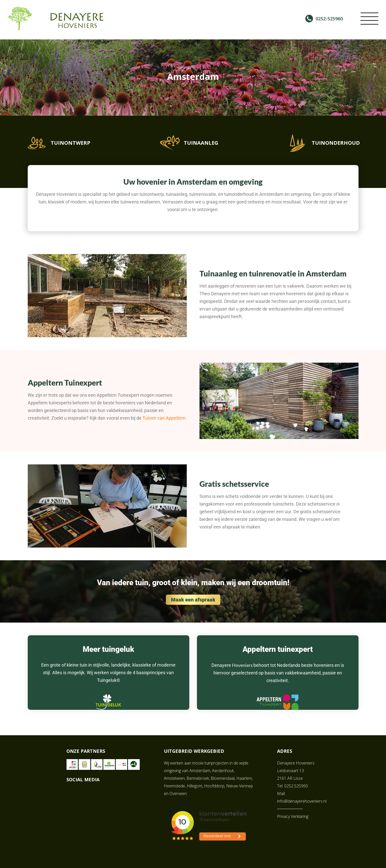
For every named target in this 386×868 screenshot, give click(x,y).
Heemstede (174, 786)
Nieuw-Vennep (240, 786)
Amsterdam (200, 771)
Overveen (178, 793)
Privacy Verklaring (293, 816)
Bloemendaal (223, 778)
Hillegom (195, 786)
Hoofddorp (214, 786)
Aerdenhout (223, 771)
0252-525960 (329, 19)
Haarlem (244, 778)
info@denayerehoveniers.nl (302, 801)
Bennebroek (198, 778)
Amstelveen (174, 778)
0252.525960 (296, 786)
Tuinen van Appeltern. (165, 418)
